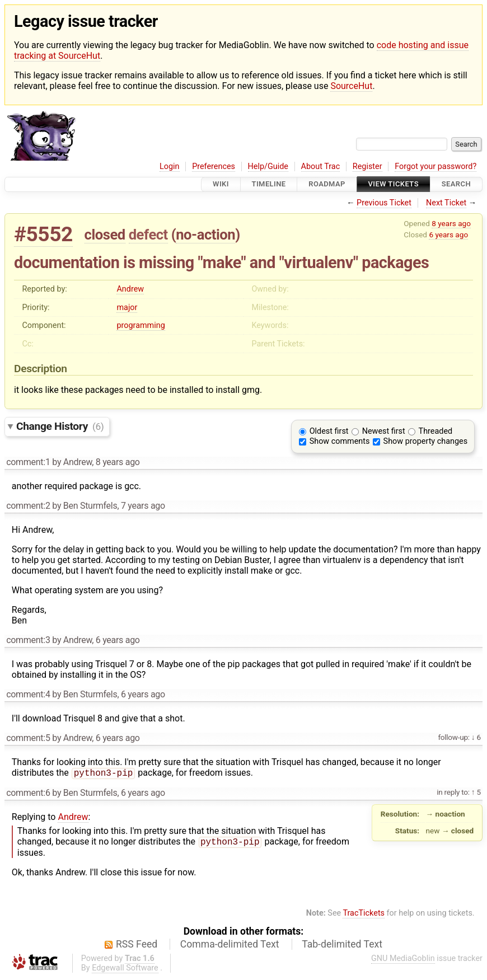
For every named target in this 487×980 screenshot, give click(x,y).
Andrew (130, 289)
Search (456, 184)
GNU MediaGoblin (403, 961)
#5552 (43, 234)
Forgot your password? (436, 167)
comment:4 (28, 694)
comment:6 (28, 794)
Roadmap (327, 184)
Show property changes (425, 441)
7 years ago (143, 506)
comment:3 (28, 640)
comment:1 (28, 462)
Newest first (384, 431)
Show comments (340, 441)
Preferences (214, 167)
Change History (60, 426)
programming (141, 325)
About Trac (321, 167)
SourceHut (351, 86)
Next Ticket (446, 203)
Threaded (436, 431)
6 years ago (448, 235)
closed (105, 235)
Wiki (221, 184)
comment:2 (28, 506)
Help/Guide (268, 167)
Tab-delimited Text (342, 946)
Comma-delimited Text (230, 946)
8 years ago (451, 223)
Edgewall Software (125, 970)
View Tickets (394, 184)
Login (170, 167)
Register (367, 167)
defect (148, 235)
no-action (205, 235)
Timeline (269, 184)
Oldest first (329, 431)
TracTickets (364, 915)
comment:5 (28, 738)
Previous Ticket (384, 203)
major (127, 308)
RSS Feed (137, 946)
